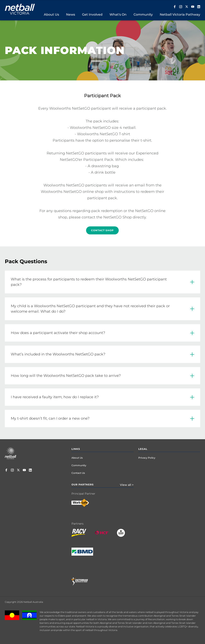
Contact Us (78, 473)
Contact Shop (102, 230)
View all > (127, 485)
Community (79, 465)
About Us (77, 458)
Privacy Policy (147, 458)
